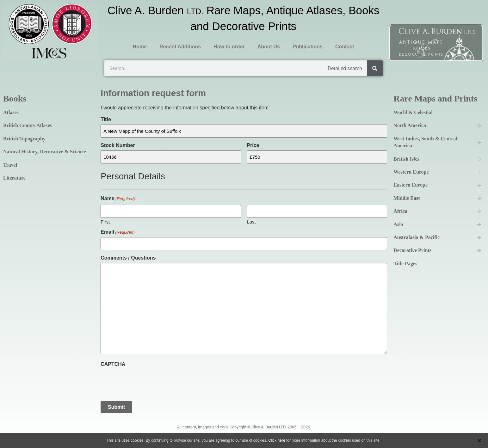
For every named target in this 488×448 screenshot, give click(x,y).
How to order (229, 47)
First (105, 221)
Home (140, 47)
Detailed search (345, 68)
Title (106, 120)
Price (253, 145)
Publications (308, 47)
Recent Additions (180, 47)
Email (117, 231)
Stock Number (118, 145)
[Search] (375, 68)
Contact (345, 47)
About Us (269, 47)
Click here (277, 440)
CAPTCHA (113, 363)
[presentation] (149, 380)
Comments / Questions (128, 257)
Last (251, 221)
